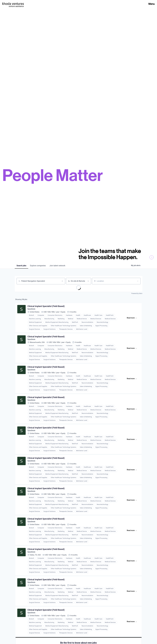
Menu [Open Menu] (152, 4)
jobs (21, 266)
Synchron (31, 309)
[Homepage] (13, 4)
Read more (133, 318)
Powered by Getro (137, 293)
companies (38, 266)
